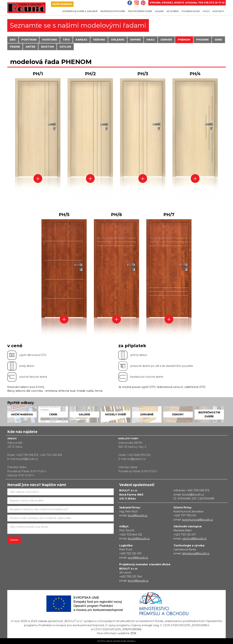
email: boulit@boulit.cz (189, 495)
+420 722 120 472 (130, 553)
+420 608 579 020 (139, 455)
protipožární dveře (140, 11)
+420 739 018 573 (27, 455)
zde (133, 633)
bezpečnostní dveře (113, 11)
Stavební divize (191, 11)
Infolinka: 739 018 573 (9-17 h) (205, 3)
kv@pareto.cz (137, 459)
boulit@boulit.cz (27, 459)
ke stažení (173, 11)
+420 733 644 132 (131, 535)
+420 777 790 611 (185, 515)
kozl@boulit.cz (138, 515)
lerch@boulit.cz (138, 581)
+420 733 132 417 (185, 535)
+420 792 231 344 (131, 577)
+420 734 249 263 (51, 455)
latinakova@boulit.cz (196, 553)
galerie (159, 11)
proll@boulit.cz (138, 558)
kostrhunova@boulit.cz (198, 520)
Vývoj (206, 11)
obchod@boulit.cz (194, 539)
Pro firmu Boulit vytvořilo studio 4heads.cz (117, 641)
